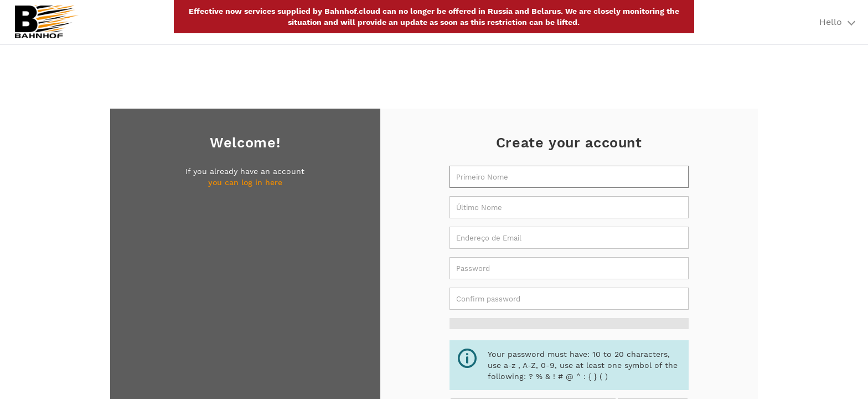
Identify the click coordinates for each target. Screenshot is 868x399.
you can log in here (245, 182)
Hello (837, 22)
